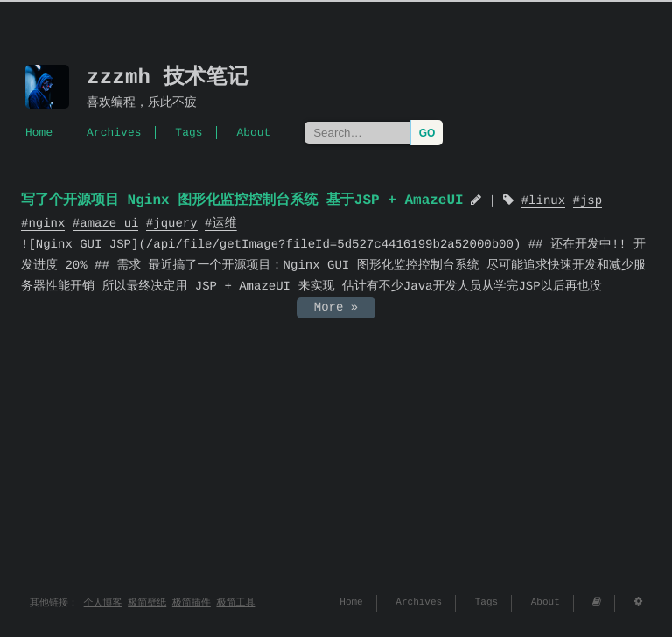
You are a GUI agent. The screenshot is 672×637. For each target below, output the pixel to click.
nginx (46, 224)
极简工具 (235, 603)
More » (336, 308)
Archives (114, 132)
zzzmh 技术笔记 (168, 78)
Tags (189, 132)
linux (547, 202)
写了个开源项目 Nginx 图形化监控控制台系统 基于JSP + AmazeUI (242, 200)
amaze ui (109, 224)
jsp (591, 202)
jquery (175, 224)
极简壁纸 (147, 603)
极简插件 (192, 603)
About (253, 132)
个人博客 (103, 603)
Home (39, 132)
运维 (224, 224)
